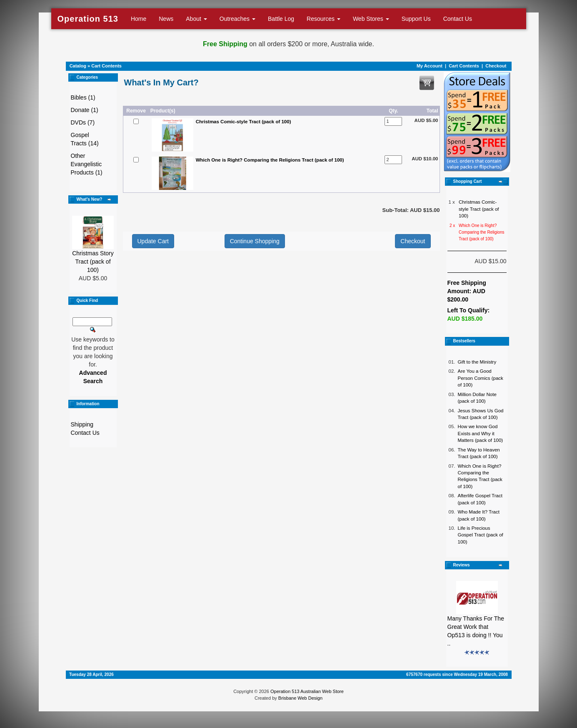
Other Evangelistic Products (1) (87, 164)
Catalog (78, 66)
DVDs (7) (83, 122)
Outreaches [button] (237, 19)
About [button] (196, 19)
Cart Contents (106, 66)
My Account (430, 66)
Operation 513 (88, 19)
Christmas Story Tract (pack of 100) (93, 262)
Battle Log (281, 19)
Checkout (496, 66)
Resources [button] (323, 19)
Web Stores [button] (371, 19)
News (166, 19)
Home (139, 19)
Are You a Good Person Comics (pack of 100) (481, 378)
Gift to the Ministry (477, 362)
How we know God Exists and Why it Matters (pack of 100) (481, 433)
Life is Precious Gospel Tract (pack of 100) (481, 535)
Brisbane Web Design (300, 698)
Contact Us (458, 19)
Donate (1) (85, 110)
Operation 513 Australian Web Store (307, 691)
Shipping (82, 424)
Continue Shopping (255, 241)
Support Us (416, 19)
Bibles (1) (83, 97)
